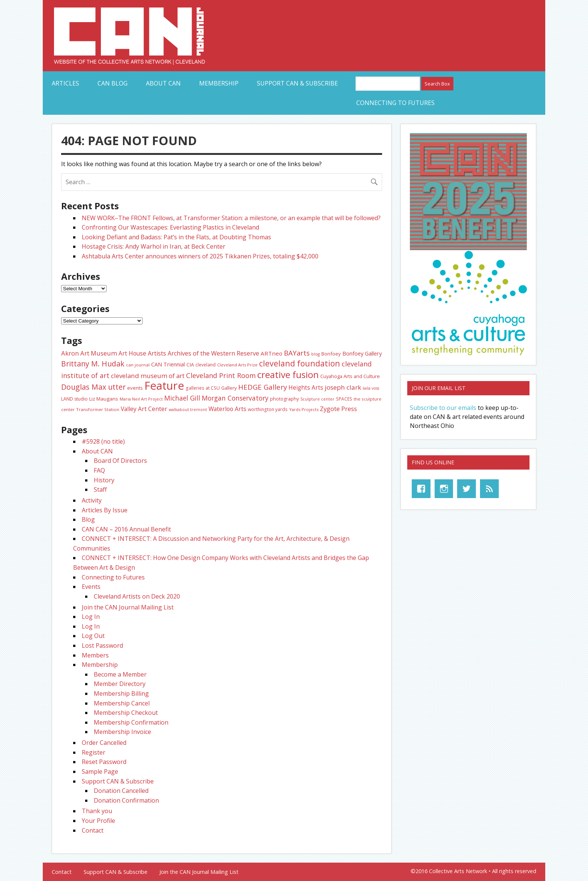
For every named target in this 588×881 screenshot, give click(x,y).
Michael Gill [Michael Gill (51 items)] (182, 398)
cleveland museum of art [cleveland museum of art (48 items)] (148, 376)
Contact (93, 830)
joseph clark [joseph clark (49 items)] (343, 387)
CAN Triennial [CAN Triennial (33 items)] (168, 364)
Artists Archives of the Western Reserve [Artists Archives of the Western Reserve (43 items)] (203, 353)
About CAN (163, 83)
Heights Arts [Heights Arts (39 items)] (306, 387)
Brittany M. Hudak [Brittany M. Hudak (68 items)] (93, 364)
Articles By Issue (105, 510)
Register (94, 752)
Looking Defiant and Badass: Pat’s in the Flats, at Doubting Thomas (176, 237)
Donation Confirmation (126, 800)
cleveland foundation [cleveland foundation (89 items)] (300, 363)
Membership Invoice (122, 732)
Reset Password (104, 762)
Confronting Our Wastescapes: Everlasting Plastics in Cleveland (170, 227)
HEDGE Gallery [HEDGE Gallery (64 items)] (262, 387)
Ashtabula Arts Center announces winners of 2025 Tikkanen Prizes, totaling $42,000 (200, 256)
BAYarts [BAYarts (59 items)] (297, 353)
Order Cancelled (104, 743)
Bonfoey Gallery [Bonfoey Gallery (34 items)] (362, 353)
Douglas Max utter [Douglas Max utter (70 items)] (93, 387)
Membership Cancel (122, 703)
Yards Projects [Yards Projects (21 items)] (304, 409)
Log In (91, 617)
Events (91, 587)
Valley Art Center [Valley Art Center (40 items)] (144, 409)
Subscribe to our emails (443, 408)
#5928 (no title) (103, 441)
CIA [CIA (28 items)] (190, 365)
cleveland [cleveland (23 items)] (205, 365)
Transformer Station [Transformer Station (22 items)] (98, 409)
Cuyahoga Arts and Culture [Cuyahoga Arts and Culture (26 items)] (350, 376)
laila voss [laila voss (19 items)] (371, 388)
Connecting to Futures (395, 103)
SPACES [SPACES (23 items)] (344, 399)
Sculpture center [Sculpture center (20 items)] (317, 399)
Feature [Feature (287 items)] (164, 386)
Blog (88, 519)
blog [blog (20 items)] (316, 354)
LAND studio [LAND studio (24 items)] (74, 399)
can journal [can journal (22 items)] (138, 365)
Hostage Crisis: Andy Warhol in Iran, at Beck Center (154, 246)
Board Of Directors (120, 461)
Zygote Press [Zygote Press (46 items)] (338, 409)
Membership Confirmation (131, 722)
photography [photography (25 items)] (284, 399)
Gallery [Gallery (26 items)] (229, 388)
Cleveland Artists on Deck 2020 (137, 596)
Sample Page (100, 771)
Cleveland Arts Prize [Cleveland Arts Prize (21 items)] (237, 365)
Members (95, 655)
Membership (219, 83)
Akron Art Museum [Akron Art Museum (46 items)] (89, 353)
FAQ (99, 470)
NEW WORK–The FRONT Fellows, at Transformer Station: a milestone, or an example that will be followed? (231, 218)
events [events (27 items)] (135, 388)
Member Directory (120, 684)
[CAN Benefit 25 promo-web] (468, 248)
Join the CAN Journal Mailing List (128, 607)
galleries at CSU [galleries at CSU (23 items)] (203, 388)
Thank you (97, 811)
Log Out (93, 636)
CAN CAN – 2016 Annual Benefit (126, 529)
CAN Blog (112, 83)
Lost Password (102, 645)
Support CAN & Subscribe (297, 83)
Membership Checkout (126, 713)
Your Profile (98, 821)
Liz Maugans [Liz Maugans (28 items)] (104, 399)
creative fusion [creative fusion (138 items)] (288, 374)
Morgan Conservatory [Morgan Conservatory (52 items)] (235, 398)
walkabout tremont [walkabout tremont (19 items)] (188, 410)
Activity (92, 500)
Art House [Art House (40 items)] (132, 353)
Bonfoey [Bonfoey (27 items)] (331, 354)
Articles (65, 83)
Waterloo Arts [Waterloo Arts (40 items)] (227, 409)
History (104, 480)
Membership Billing (121, 693)
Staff (100, 489)
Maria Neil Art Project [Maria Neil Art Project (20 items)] (141, 399)
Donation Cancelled (121, 791)
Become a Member (120, 674)
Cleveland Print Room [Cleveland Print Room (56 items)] (221, 375)
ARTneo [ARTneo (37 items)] (271, 353)
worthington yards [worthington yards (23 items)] (268, 409)
